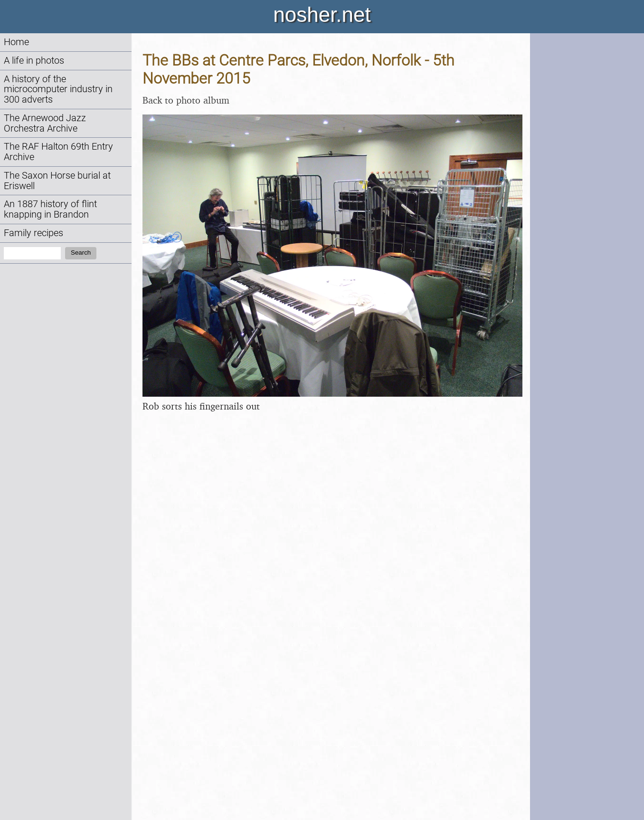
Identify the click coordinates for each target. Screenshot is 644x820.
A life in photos (34, 61)
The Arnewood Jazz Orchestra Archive (45, 123)
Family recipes (33, 233)
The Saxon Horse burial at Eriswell (57, 181)
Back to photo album (186, 100)
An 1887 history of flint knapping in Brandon (50, 209)
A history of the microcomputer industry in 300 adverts (58, 90)
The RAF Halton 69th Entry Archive (58, 152)
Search (81, 253)
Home (16, 42)
